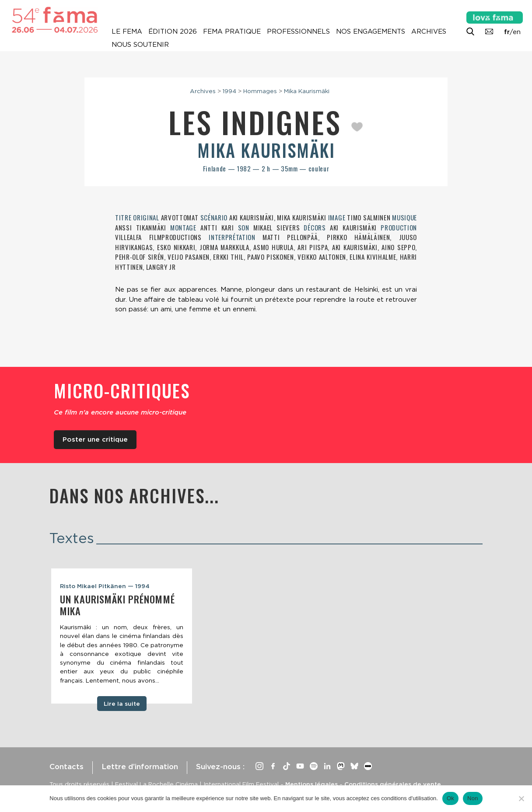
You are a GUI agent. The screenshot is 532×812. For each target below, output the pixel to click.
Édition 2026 (173, 31)
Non (473, 798)
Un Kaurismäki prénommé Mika (117, 605)
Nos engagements (371, 31)
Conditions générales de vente (393, 784)
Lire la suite (122, 704)
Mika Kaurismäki (307, 91)
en (517, 32)
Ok (450, 798)
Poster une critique (95, 439)
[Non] (521, 798)
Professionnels (298, 31)
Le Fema (127, 31)
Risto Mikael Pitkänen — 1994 (105, 586)
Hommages (260, 91)
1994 (229, 91)
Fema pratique (232, 31)
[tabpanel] (122, 636)
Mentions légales (311, 784)
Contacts (66, 767)
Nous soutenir (140, 45)
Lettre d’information (140, 767)
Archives (429, 31)
